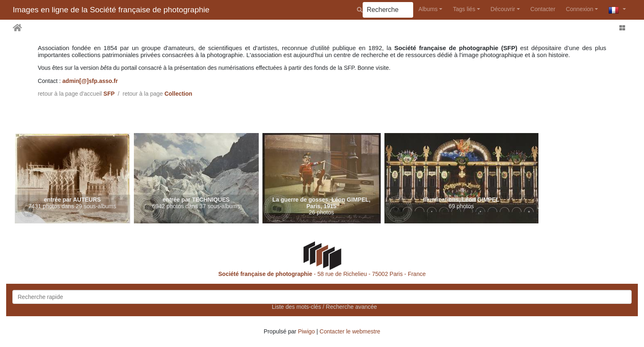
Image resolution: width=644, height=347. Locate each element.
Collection (178, 94)
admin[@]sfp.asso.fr (90, 81)
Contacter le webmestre (350, 331)
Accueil (17, 28)
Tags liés (464, 9)
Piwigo (306, 331)
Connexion (580, 9)
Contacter (543, 9)
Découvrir (503, 9)
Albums (428, 9)
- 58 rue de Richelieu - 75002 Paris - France (322, 274)
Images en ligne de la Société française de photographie (111, 10)
